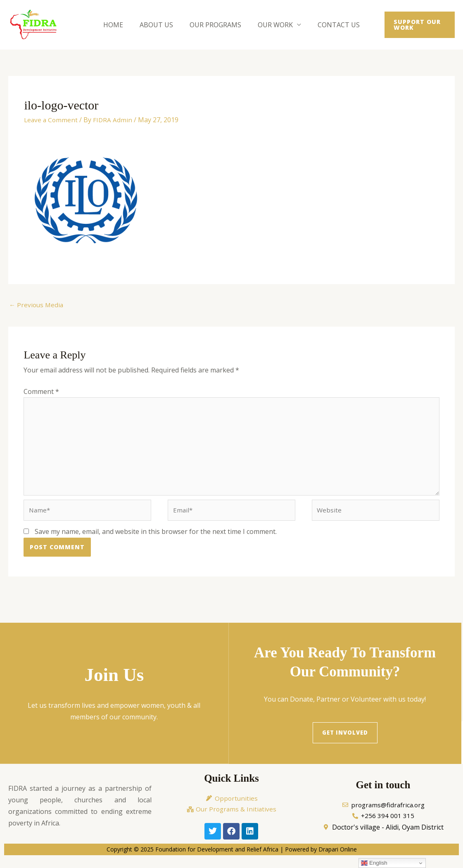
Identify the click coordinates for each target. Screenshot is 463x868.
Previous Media (37, 305)
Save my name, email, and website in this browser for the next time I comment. (156, 538)
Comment (41, 392)
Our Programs (215, 25)
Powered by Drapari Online (321, 858)
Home (120, 25)
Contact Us (332, 25)
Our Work (272, 25)
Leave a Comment (52, 120)
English (374, 863)
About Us (160, 25)
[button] (416, 25)
